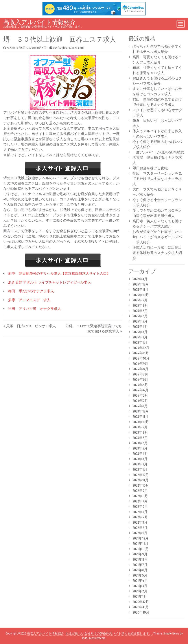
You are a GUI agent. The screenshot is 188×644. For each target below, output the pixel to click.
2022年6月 (140, 507)
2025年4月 (140, 327)
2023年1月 (140, 469)
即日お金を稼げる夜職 (150, 168)
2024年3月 (140, 395)
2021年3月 (140, 586)
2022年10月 (141, 485)
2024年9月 (140, 364)
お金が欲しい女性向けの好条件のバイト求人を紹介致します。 (109, 634)
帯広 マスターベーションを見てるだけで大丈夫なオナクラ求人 (157, 179)
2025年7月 (140, 311)
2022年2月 (140, 528)
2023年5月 (140, 448)
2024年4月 (140, 390)
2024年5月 (140, 385)
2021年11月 (140, 544)
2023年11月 (141, 417)
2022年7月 (140, 501)
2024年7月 (140, 374)
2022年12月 (141, 475)
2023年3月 (140, 459)
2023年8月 (140, 432)
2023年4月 (140, 454)
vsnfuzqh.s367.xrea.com (68, 48)
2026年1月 (140, 279)
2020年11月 (141, 607)
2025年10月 (141, 295)
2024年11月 (141, 353)
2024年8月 (140, 369)
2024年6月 (140, 380)
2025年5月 (140, 321)
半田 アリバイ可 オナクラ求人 (35, 309)
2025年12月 (141, 284)
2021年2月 (140, 591)
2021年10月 (141, 549)
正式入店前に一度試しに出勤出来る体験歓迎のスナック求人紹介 (157, 253)
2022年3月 (140, 522)
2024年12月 (141, 348)
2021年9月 (140, 554)
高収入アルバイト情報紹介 (40, 22)
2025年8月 (140, 305)
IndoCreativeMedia (94, 638)
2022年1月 (140, 533)
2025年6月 (140, 316)
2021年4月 (140, 581)
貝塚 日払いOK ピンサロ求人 (31, 326)
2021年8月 (140, 559)
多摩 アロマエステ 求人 (29, 300)
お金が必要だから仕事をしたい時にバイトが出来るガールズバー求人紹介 (157, 237)
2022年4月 (140, 517)
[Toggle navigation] (181, 24)
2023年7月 (140, 438)
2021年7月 (140, 565)
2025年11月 (141, 290)
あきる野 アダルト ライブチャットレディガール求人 (50, 282)
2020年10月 (141, 612)
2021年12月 (141, 538)
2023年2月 (140, 464)
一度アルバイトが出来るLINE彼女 (158, 152)
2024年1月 (140, 406)
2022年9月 (140, 491)
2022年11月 (141, 480)
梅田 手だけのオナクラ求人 (31, 291)
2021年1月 (140, 596)
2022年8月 (140, 496)
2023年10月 (141, 422)
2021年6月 (140, 570)
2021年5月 (140, 575)
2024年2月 (140, 401)
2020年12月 (141, 602)
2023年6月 (140, 443)
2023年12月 (141, 411)
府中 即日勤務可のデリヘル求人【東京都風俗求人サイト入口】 (59, 273)
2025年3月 (140, 332)
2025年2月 (140, 337)
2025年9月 (140, 300)
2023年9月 (140, 427)
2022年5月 (140, 512)
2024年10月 (141, 358)
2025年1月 (140, 343)
